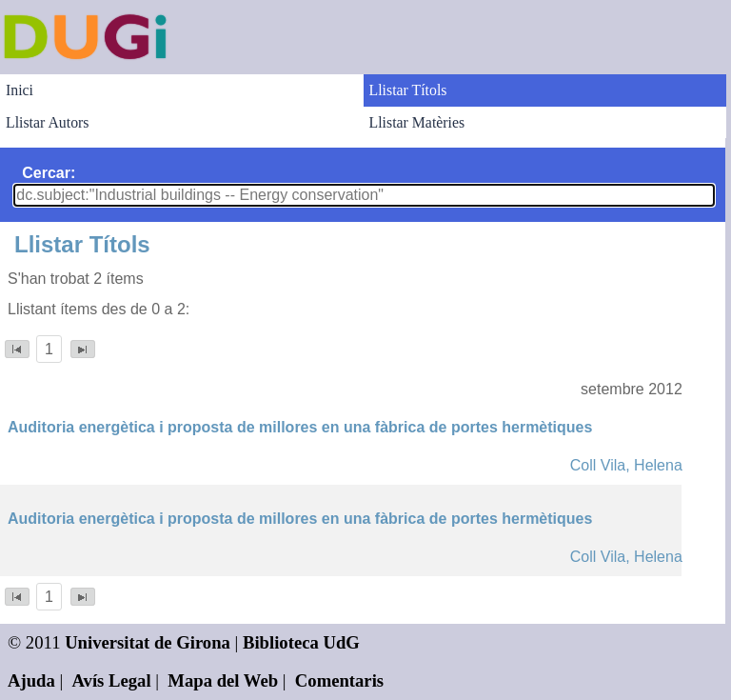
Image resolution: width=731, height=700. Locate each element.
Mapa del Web (223, 680)
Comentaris (339, 680)
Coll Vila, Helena (626, 465)
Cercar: (49, 173)
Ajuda (31, 680)
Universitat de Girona (148, 642)
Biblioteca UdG (301, 642)
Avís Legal (112, 680)
